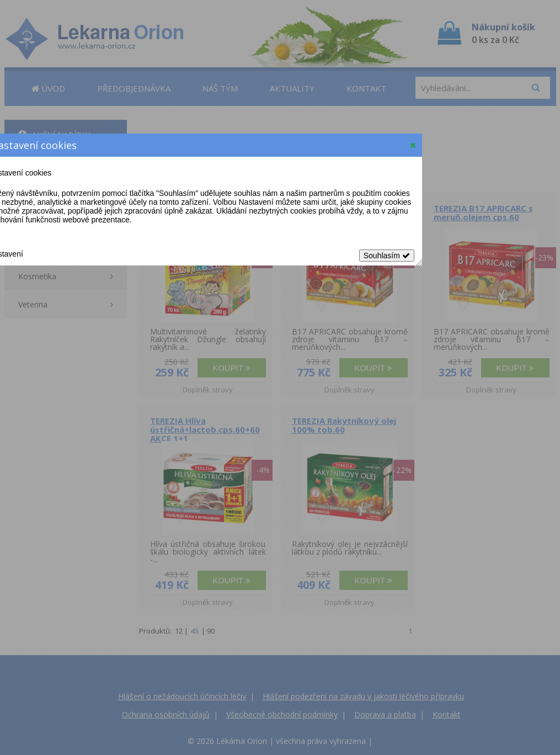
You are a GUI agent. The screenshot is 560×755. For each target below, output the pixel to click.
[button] (413, 145)
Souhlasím (387, 256)
